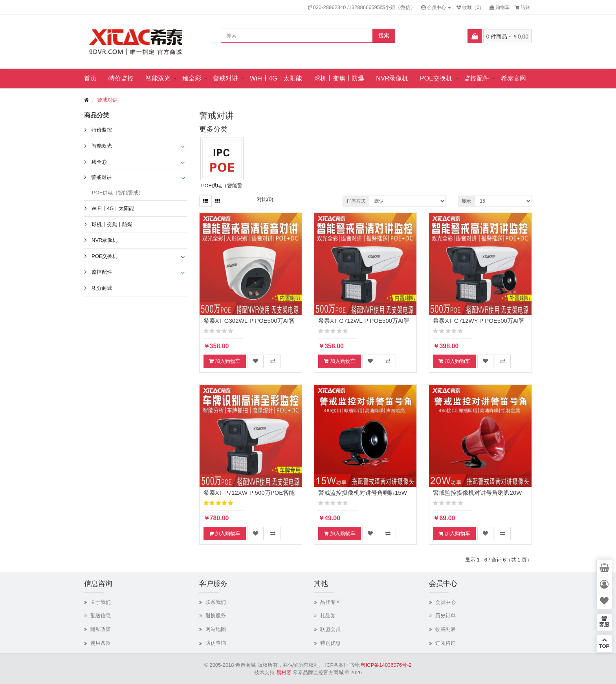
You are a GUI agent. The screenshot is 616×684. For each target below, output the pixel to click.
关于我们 (101, 602)
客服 (604, 622)
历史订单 (445, 615)
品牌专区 (330, 602)
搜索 (384, 35)
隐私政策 (101, 629)
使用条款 (101, 643)
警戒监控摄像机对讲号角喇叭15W (363, 493)
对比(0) (265, 199)
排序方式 (356, 201)
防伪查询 (216, 643)
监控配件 (477, 78)
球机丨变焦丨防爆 (339, 78)
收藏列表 (445, 629)
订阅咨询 (445, 643)
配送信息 (101, 615)
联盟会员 (330, 629)
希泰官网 (513, 78)
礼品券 (328, 615)
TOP (604, 643)
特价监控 (121, 78)
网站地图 (216, 629)
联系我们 (216, 602)
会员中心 (445, 602)
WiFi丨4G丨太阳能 (276, 78)
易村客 (284, 672)
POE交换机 (436, 78)
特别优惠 (330, 643)
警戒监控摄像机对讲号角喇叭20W (477, 493)
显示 (466, 201)
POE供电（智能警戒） (118, 193)
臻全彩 (192, 78)
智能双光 (158, 78)
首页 (90, 78)
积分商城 (102, 288)
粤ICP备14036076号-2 (386, 665)
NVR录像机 (392, 78)
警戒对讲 (225, 78)
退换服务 (216, 615)
